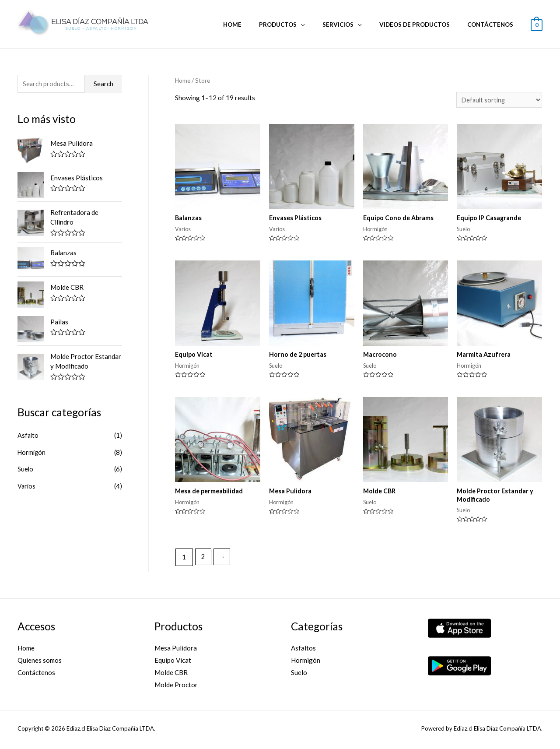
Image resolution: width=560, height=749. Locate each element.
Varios (27, 486)
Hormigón (32, 453)
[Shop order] (498, 100)
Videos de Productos (423, 25)
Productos (297, 25)
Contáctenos (493, 25)
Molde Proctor (176, 688)
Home (258, 25)
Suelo (26, 469)
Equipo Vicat (173, 664)
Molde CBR (171, 675)
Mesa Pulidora (176, 651)
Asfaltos (303, 651)
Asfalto (28, 436)
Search (103, 84)
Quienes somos (40, 664)
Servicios (352, 25)
